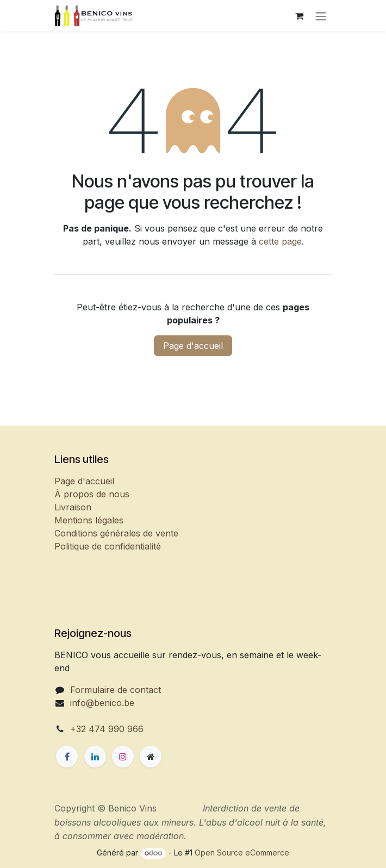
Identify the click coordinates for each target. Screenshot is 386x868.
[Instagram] (123, 757)
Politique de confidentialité (108, 546)
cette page (280, 241)
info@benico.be (102, 703)
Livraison (73, 507)
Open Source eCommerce (242, 853)
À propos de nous (92, 494)
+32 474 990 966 (107, 729)
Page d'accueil (193, 346)
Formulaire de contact (116, 690)
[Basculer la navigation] (321, 16)
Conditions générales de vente (116, 533)
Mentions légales (89, 520)
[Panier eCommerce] (299, 16)
